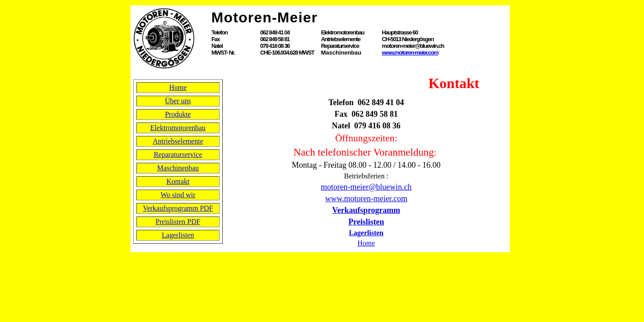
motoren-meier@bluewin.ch (366, 187)
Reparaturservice (178, 155)
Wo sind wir (178, 195)
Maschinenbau (178, 168)
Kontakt (178, 181)
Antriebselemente (178, 141)
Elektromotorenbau (178, 128)
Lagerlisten (178, 235)
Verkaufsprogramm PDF (178, 208)
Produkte (178, 114)
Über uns (178, 101)
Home (178, 87)
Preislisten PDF (178, 222)
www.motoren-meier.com (410, 53)
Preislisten (366, 222)
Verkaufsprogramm (366, 210)
